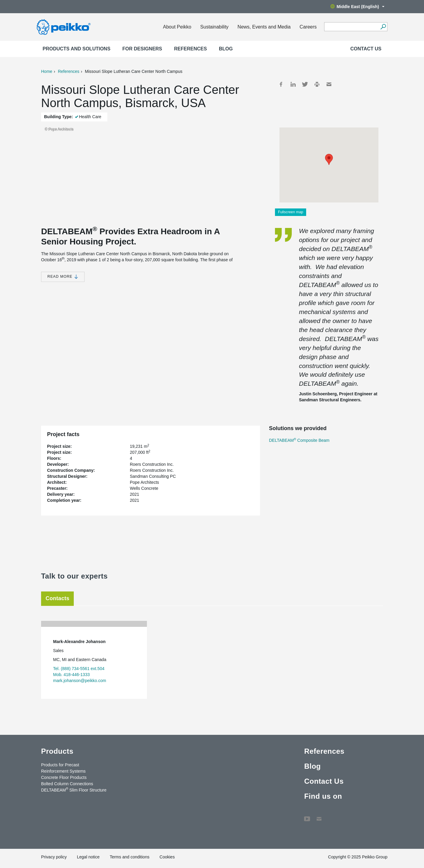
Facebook (281, 84)
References (191, 49)
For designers (142, 49)
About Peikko (177, 27)
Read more (63, 277)
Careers (308, 27)
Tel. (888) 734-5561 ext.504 (79, 669)
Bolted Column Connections (67, 784)
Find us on (323, 796)
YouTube (307, 816)
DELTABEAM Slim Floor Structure (74, 790)
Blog (226, 49)
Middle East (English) (357, 7)
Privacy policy (54, 857)
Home (47, 71)
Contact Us (366, 49)
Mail (329, 84)
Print (317, 84)
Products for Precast (60, 765)
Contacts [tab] (57, 598)
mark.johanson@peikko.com (80, 681)
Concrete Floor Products (64, 777)
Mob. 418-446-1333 (71, 675)
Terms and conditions (130, 857)
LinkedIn (293, 84)
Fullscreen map (291, 212)
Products (57, 751)
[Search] (383, 27)
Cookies (167, 857)
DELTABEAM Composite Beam (299, 440)
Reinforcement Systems (63, 771)
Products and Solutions (76, 49)
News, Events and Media (264, 27)
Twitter (305, 84)
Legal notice (88, 857)
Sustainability (214, 27)
